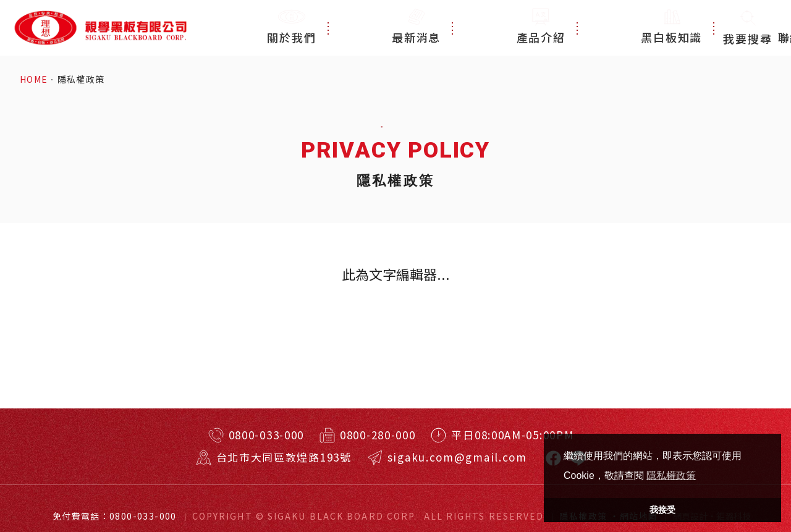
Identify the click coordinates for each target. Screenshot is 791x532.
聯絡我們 (671, 27)
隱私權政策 (81, 79)
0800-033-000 (266, 435)
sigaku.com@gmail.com (457, 457)
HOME (34, 79)
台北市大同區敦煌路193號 (284, 457)
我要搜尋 (747, 27)
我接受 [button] (662, 510)
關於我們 (364, 27)
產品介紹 (511, 27)
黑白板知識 (591, 27)
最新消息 (437, 27)
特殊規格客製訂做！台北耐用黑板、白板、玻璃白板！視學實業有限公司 (99, 28)
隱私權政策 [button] (671, 475)
